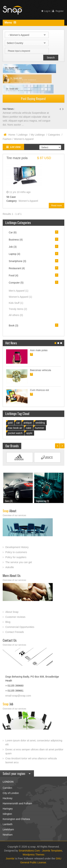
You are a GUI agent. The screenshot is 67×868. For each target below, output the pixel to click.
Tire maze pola (17, 158)
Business (16, 240)
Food (13, 275)
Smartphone (17, 261)
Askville (10, 567)
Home (12, 135)
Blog (8, 622)
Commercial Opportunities (20, 627)
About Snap (12, 612)
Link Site (20, 457)
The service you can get (19, 562)
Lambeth (8, 824)
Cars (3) (9, 501)
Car (13, 232)
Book (13, 325)
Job (13, 247)
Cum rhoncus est (39, 390)
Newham (8, 835)
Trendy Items (18, 309)
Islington (7, 814)
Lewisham (8, 829)
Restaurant (17, 268)
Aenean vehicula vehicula (17, 113)
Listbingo (23, 135)
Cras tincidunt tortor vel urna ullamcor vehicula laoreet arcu (31, 760)
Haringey (8, 809)
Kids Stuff (16, 303)
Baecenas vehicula (41, 370)
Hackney (8, 798)
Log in (46, 11)
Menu (10, 23)
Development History (17, 547)
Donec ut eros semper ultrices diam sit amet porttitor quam (34, 751)
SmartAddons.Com (29, 851)
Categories (54, 135)
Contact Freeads (15, 632)
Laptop (14, 254)
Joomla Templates (52, 851)
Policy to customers (16, 552)
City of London (11, 793)
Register (58, 11)
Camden (7, 788)
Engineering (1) (42, 501)
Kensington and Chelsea (16, 819)
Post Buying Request (33, 99)
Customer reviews (15, 617)
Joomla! (10, 858)
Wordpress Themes (34, 855)
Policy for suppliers (16, 557)
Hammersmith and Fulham (17, 803)
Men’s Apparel (18, 291)
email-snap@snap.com (18, 696)
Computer (16, 283)
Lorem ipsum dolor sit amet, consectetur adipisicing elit (34, 742)
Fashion (7, 139)
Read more (57, 206)
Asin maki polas (39, 350)
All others (16, 315)
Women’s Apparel (28, 201)
